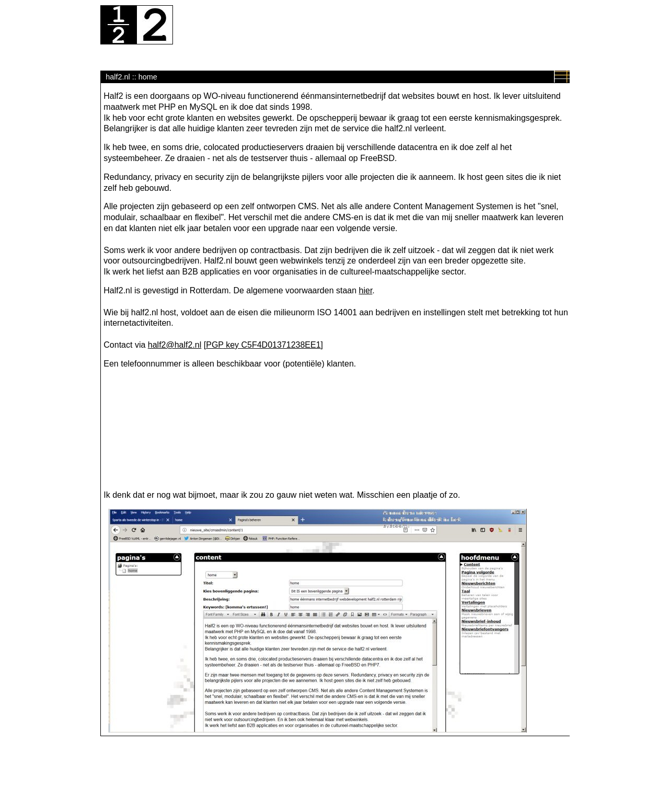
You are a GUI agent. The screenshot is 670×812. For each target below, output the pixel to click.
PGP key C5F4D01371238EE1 (263, 345)
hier (366, 290)
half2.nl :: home (131, 77)
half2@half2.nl (175, 345)
